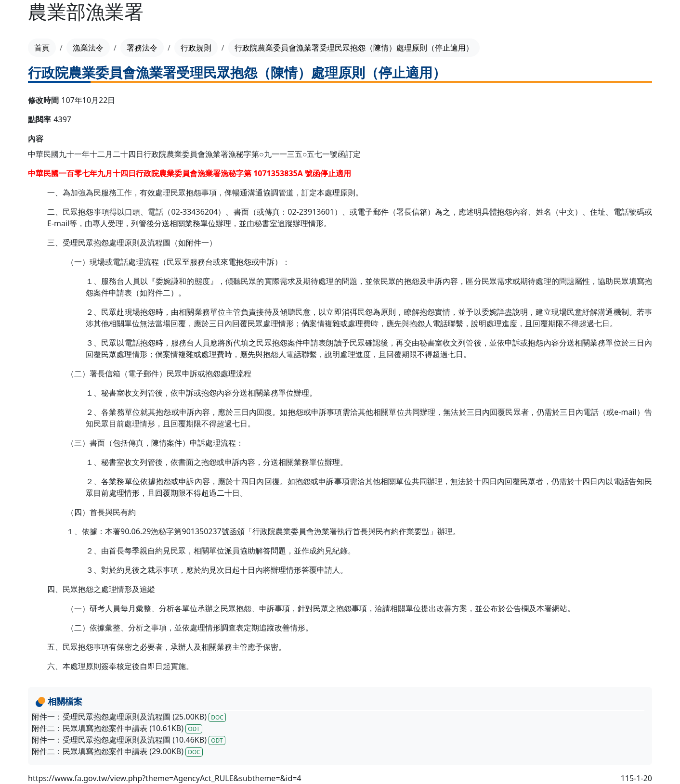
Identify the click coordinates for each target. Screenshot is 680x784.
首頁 (42, 48)
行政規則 (196, 48)
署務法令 (142, 48)
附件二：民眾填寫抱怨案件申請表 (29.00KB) (117, 751)
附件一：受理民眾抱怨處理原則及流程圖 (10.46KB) (129, 740)
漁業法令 (88, 48)
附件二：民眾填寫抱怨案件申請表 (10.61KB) (117, 728)
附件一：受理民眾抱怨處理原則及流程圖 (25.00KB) (129, 717)
